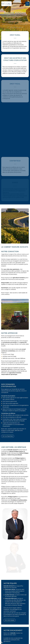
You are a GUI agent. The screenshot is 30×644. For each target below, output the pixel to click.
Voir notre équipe (10, 620)
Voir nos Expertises (8, 436)
